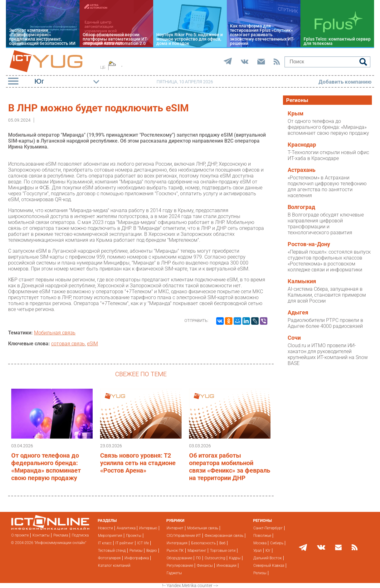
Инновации (227, 566)
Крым (296, 114)
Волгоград (301, 207)
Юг (268, 551)
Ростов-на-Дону (309, 244)
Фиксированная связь (224, 536)
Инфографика (137, 558)
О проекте (20, 535)
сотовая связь (68, 344)
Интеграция (177, 543)
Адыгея (298, 313)
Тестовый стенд (112, 551)
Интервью (148, 528)
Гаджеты (174, 573)
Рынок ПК (175, 551)
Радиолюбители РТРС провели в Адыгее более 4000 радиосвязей (325, 323)
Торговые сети (223, 551)
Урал (258, 551)
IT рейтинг (124, 543)
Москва (260, 543)
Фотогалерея (109, 558)
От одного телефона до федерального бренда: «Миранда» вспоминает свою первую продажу (46, 467)
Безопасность (203, 543)
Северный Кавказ (269, 566)
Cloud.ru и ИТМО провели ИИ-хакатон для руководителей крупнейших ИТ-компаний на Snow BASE (328, 354)
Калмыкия (302, 281)
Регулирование (180, 566)
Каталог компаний (114, 566)
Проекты (134, 536)
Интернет (175, 528)
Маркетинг (197, 551)
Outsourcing (215, 558)
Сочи (294, 338)
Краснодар (302, 145)
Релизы (136, 551)
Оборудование (179, 558)
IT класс (105, 543)
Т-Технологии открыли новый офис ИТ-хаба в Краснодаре (328, 155)
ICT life (143, 543)
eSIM (93, 344)
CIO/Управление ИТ (184, 536)
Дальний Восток (268, 558)
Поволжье (262, 536)
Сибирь (277, 543)
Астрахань (302, 170)
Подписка (80, 535)
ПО (198, 558)
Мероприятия (110, 536)
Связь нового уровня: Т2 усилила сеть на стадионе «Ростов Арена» (138, 463)
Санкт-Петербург (268, 528)
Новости (105, 528)
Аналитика (126, 528)
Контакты (41, 535)
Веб (222, 543)
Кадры (235, 558)
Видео (152, 551)
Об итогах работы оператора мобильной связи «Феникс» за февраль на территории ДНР (230, 467)
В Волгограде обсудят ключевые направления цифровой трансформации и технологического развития (326, 224)
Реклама (61, 535)
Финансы (205, 566)
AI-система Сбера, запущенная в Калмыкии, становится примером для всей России (327, 295)
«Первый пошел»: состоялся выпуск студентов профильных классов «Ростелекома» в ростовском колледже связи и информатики (329, 261)
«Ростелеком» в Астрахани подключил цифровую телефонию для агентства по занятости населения (327, 187)
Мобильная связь (55, 333)
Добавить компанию (345, 82)
